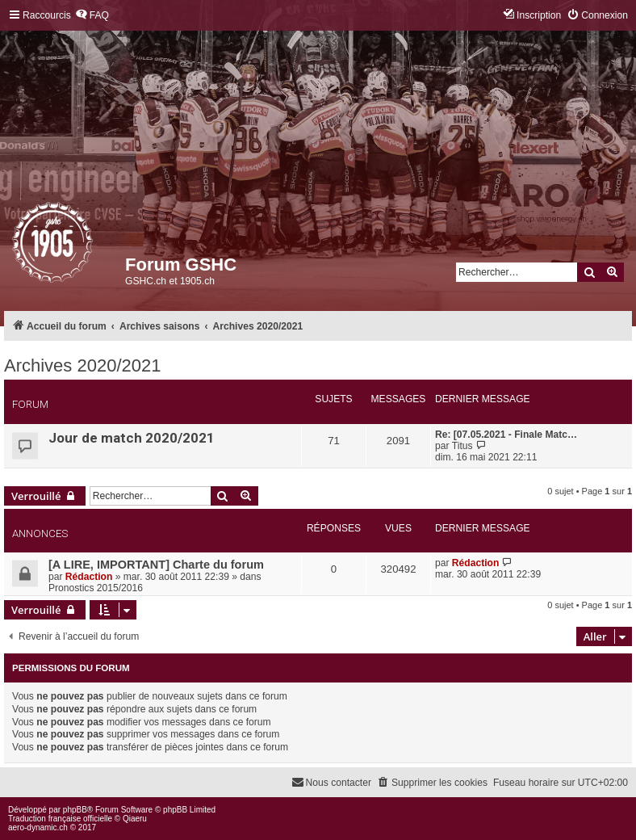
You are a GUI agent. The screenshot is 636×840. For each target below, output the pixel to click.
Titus (462, 446)
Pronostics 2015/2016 (96, 588)
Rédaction (89, 577)
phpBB (75, 810)
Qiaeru (135, 819)
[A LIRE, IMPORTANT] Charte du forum (156, 565)
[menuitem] (92, 16)
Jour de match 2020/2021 (132, 438)
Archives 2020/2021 (82, 365)
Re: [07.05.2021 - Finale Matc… (506, 435)
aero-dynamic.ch (38, 827)
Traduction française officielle (60, 819)
